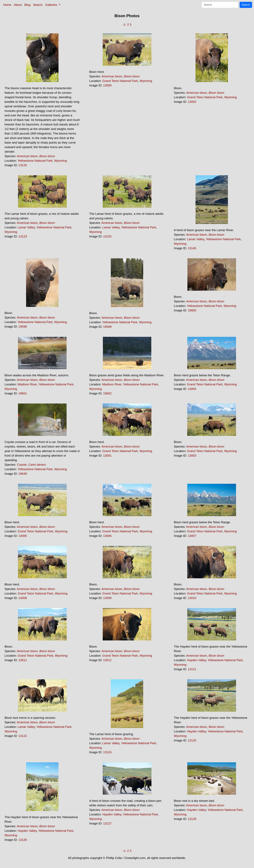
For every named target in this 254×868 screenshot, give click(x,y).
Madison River (27, 384)
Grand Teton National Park (120, 81)
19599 (107, 327)
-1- (124, 25)
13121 (192, 669)
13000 (107, 85)
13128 (192, 819)
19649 (23, 474)
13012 (107, 660)
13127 (107, 823)
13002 (192, 102)
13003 (192, 456)
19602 (107, 393)
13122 (23, 736)
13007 (192, 536)
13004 (192, 389)
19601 (23, 393)
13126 (23, 840)
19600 (192, 310)
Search (38, 5)
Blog (27, 5)
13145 (192, 248)
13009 (107, 598)
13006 (107, 536)
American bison (27, 156)
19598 (23, 327)
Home (7, 5)
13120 (23, 165)
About (18, 5)
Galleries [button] (52, 5)
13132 (107, 236)
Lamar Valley (26, 227)
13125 (192, 740)
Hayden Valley (196, 660)
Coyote (22, 465)
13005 (23, 536)
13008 (23, 598)
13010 (192, 598)
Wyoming (61, 161)
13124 (107, 752)
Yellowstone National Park (35, 161)
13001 (107, 456)
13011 (23, 660)
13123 (23, 236)
